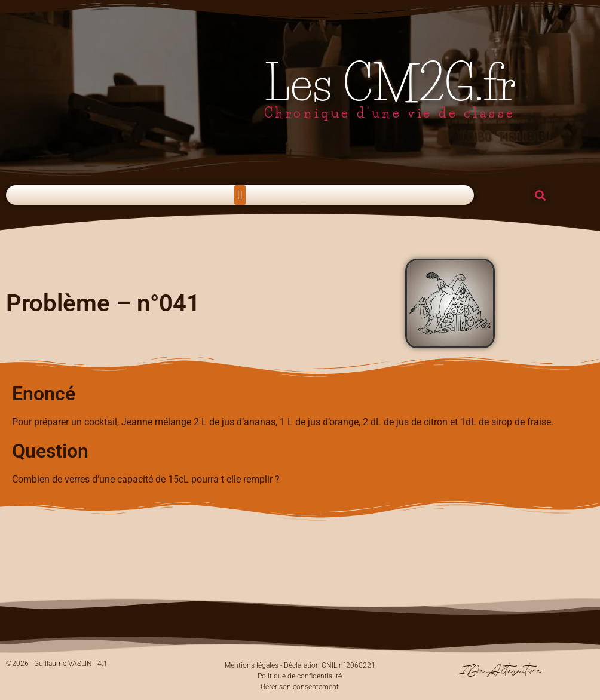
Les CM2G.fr (390, 83)
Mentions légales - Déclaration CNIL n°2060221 (300, 665)
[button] (240, 195)
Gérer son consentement (300, 687)
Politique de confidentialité (300, 676)
